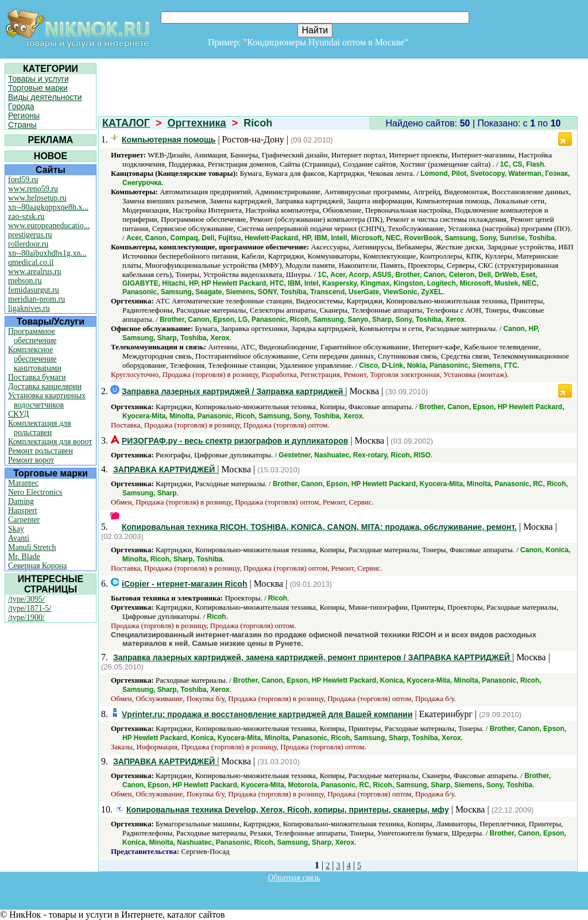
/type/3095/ (26, 599)
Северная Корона (37, 566)
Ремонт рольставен (40, 451)
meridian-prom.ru (36, 299)
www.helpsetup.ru (37, 198)
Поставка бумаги (37, 377)
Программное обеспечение (32, 336)
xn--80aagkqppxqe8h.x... (48, 207)
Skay (16, 529)
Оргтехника (197, 123)
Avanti (19, 538)
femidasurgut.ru (34, 290)
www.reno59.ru (33, 189)
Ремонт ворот (31, 460)
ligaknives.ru (29, 308)
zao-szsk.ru (26, 216)
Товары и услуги (38, 79)
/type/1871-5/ (30, 608)
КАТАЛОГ (126, 123)
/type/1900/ (26, 617)
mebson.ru (25, 281)
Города (21, 106)
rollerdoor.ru (28, 244)
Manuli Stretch (32, 547)
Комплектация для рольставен (40, 428)
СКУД (18, 414)
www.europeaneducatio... (49, 226)
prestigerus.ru (30, 235)
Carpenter (24, 520)
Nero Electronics (35, 492)
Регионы (24, 116)
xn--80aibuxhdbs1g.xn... (47, 253)
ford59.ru (23, 180)
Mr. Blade (24, 557)
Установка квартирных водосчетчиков (47, 400)
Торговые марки (38, 88)
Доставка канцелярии (45, 386)
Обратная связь (294, 878)
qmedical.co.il (31, 262)
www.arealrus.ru (34, 272)
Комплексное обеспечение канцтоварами (35, 359)
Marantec (23, 483)
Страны (22, 125)
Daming (21, 501)
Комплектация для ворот (50, 442)
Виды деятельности (45, 97)
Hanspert (23, 511)
